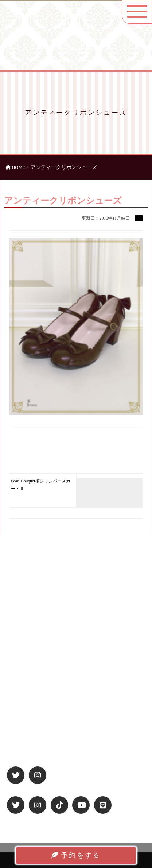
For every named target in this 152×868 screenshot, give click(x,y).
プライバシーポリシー (34, 713)
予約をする (76, 855)
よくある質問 (24, 673)
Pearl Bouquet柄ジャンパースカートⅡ (41, 485)
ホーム (17, 625)
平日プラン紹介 (27, 644)
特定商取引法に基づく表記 (39, 722)
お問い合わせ (24, 732)
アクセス (20, 663)
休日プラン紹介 (27, 634)
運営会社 (20, 703)
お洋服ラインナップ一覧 (36, 654)
